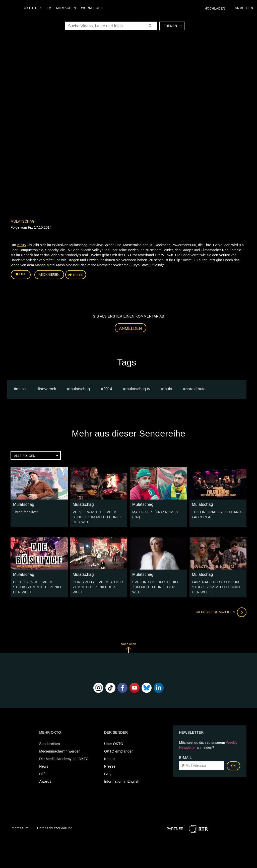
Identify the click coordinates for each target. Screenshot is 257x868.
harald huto (196, 389)
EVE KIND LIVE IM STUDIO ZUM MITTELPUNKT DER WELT (155, 587)
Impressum (19, 828)
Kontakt (110, 759)
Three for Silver (26, 512)
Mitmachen (66, 8)
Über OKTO (114, 744)
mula (168, 389)
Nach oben (128, 647)
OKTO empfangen (119, 751)
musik (21, 389)
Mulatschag (23, 221)
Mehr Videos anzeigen (221, 612)
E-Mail (186, 758)
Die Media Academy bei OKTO (64, 759)
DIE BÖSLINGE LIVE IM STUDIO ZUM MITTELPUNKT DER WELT (37, 587)
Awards (45, 781)
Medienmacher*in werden (60, 751)
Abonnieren (49, 275)
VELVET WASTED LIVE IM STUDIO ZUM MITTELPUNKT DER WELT (97, 517)
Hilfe (43, 774)
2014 (108, 389)
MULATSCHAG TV (138, 389)
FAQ (108, 774)
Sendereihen (49, 744)
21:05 (21, 245)
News (44, 766)
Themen (173, 26)
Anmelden (131, 328)
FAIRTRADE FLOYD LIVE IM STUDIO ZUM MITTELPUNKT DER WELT (216, 587)
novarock (48, 389)
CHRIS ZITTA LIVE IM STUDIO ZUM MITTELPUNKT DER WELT (98, 587)
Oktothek (33, 8)
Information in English (122, 781)
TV (49, 8)
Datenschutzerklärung (55, 828)
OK (233, 766)
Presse (110, 766)
